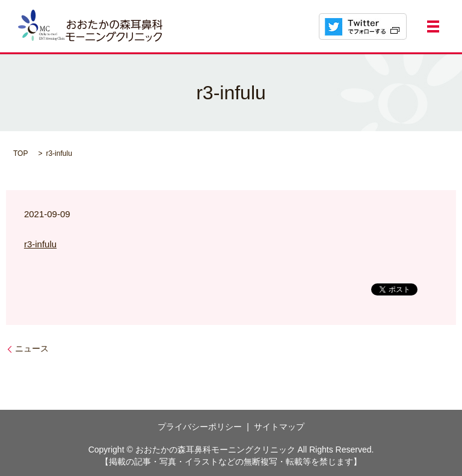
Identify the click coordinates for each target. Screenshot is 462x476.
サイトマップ (279, 427)
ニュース (32, 348)
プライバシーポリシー (200, 427)
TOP (20, 153)
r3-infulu (40, 244)
